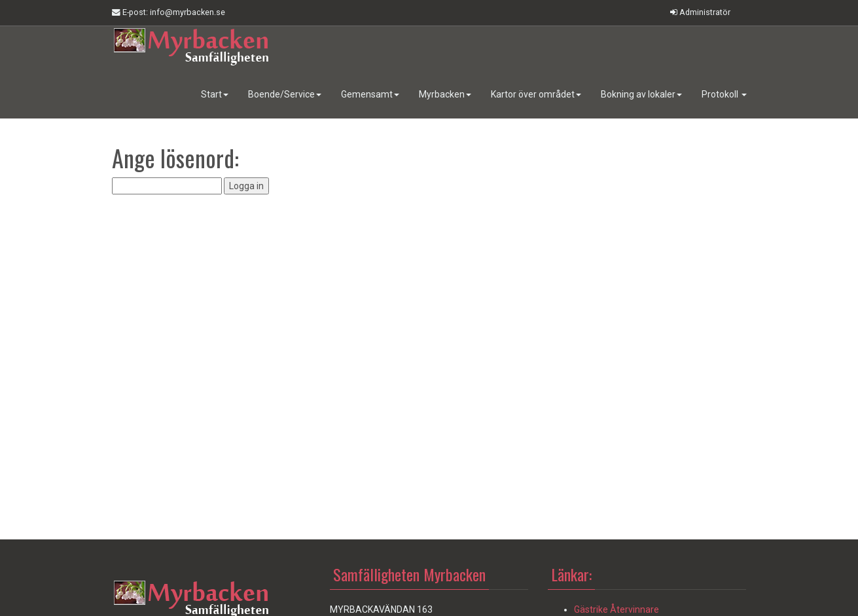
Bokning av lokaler (641, 94)
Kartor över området (536, 94)
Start (215, 94)
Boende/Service (285, 94)
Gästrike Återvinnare (617, 609)
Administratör (700, 12)
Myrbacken (445, 94)
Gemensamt (370, 94)
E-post (169, 12)
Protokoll (724, 94)
